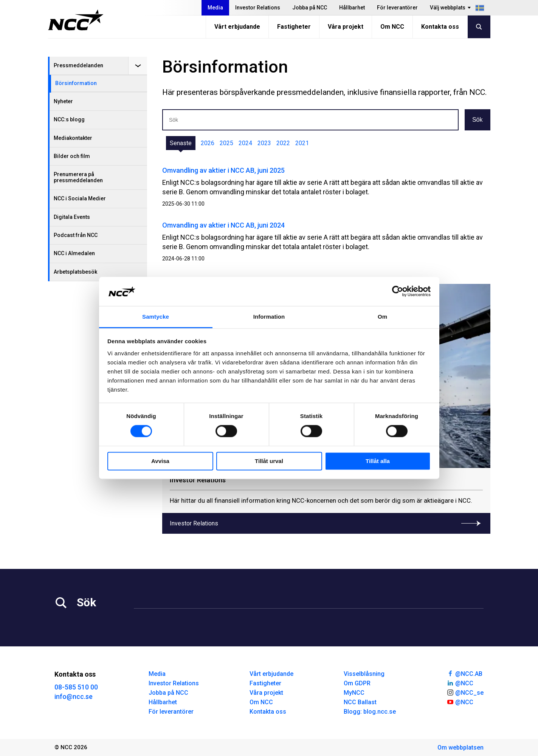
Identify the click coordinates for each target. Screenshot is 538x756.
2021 (302, 143)
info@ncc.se (74, 696)
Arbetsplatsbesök (75, 272)
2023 (264, 143)
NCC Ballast (360, 702)
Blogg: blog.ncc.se (370, 712)
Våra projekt (346, 27)
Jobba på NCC (310, 8)
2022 (283, 143)
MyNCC (354, 693)
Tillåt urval (269, 461)
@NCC (460, 683)
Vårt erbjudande (237, 27)
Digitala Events (72, 217)
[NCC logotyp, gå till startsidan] (76, 20)
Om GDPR (357, 683)
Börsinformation (76, 83)
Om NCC (392, 27)
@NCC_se (465, 692)
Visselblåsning (364, 674)
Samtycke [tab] (156, 317)
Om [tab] (382, 317)
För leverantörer (397, 8)
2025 (226, 143)
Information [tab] (269, 317)
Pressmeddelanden (78, 65)
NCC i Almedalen (74, 253)
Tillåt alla (378, 461)
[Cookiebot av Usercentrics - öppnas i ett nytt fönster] (398, 291)
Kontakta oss (440, 27)
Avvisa (160, 461)
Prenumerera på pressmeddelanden (78, 177)
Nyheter (63, 101)
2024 (245, 143)
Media (215, 8)
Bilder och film (72, 156)
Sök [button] (478, 120)
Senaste (181, 143)
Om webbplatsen (460, 747)
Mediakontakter (73, 138)
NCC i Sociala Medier (80, 198)
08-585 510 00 (76, 687)
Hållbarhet (352, 8)
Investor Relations (258, 8)
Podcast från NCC (76, 235)
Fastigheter (294, 27)
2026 (208, 143)
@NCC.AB (464, 673)
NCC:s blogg (69, 119)
